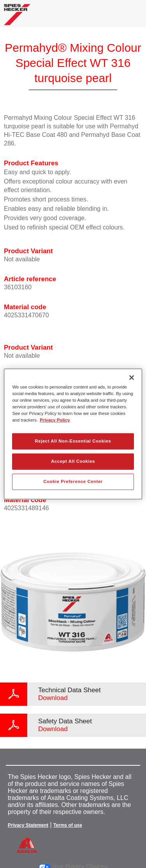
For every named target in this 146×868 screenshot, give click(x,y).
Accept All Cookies (73, 461)
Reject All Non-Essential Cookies (73, 441)
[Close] (132, 378)
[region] (73, 434)
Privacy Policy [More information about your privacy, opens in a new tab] (55, 420)
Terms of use (68, 825)
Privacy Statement (28, 825)
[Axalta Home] (17, 18)
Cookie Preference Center (73, 481)
